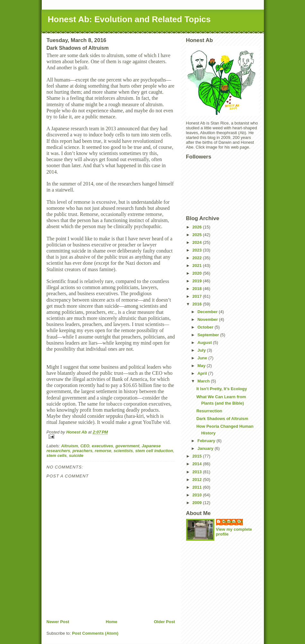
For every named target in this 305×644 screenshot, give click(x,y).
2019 (198, 281)
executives (102, 446)
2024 (198, 242)
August (205, 343)
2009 (198, 503)
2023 (198, 250)
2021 (198, 266)
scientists (123, 451)
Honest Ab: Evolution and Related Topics (129, 19)
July (202, 350)
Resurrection (209, 411)
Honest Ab (233, 522)
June (203, 358)
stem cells (57, 455)
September (209, 335)
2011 (198, 487)
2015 (198, 456)
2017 (198, 296)
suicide (76, 455)
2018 (198, 289)
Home (112, 622)
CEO (85, 446)
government (127, 446)
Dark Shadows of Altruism (222, 419)
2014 (198, 464)
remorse (103, 451)
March (204, 381)
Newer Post (58, 622)
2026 (198, 227)
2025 (198, 235)
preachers (82, 451)
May (202, 366)
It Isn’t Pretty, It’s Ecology (222, 389)
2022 (198, 258)
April (203, 373)
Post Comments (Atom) (95, 633)
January (206, 448)
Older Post (165, 622)
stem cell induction (154, 451)
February (207, 441)
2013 (198, 472)
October (206, 327)
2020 (198, 273)
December (208, 312)
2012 (198, 480)
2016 (198, 304)
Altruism (70, 446)
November (208, 319)
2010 (198, 495)
